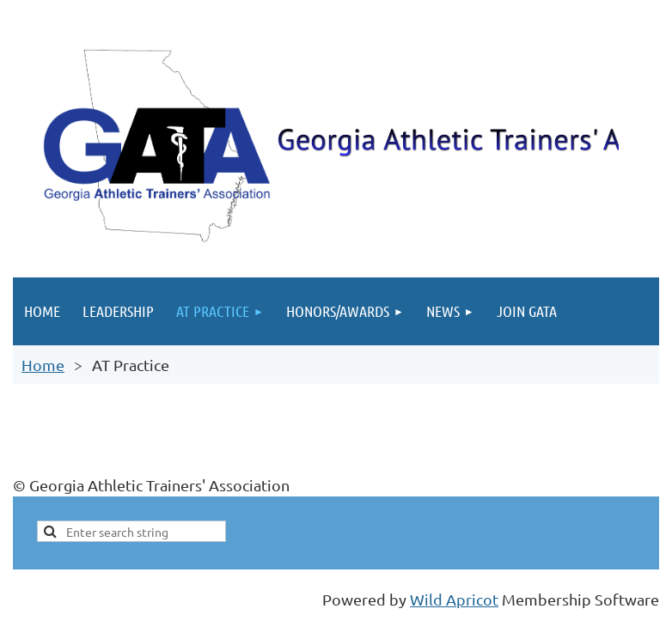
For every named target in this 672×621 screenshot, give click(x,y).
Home (43, 365)
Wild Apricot (454, 599)
